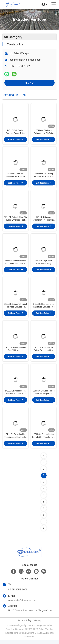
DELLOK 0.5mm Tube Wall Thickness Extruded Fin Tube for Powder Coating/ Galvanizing (15, 308)
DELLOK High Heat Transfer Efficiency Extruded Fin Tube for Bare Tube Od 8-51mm (44, 264)
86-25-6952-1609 (18, 593)
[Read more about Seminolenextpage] (44, 459)
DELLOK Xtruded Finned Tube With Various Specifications (15, 352)
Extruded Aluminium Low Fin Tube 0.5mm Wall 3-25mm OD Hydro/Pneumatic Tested (15, 264)
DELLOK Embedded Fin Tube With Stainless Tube (15, 395)
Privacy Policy (25, 624)
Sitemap (37, 624)
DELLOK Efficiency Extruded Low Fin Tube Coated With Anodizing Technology (44, 132)
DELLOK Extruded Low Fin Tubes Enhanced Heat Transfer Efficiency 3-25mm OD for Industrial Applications (15, 220)
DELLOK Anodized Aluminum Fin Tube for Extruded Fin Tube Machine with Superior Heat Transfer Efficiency (15, 176)
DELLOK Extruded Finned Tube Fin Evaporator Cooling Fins (44, 396)
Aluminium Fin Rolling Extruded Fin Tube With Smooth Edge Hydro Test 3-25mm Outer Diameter (44, 176)
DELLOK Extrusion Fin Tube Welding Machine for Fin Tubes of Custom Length (15, 439)
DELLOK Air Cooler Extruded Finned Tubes (15, 132)
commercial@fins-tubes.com (25, 60)
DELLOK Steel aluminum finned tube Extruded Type (44, 308)
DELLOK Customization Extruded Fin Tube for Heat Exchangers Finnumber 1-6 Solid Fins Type (44, 439)
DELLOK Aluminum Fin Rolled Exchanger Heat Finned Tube (44, 352)
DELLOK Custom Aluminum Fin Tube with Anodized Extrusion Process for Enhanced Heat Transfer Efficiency (44, 220)
